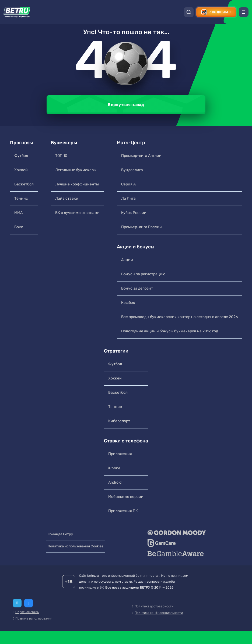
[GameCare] (180, 550)
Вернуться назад (126, 105)
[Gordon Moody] (180, 540)
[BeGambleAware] (180, 561)
